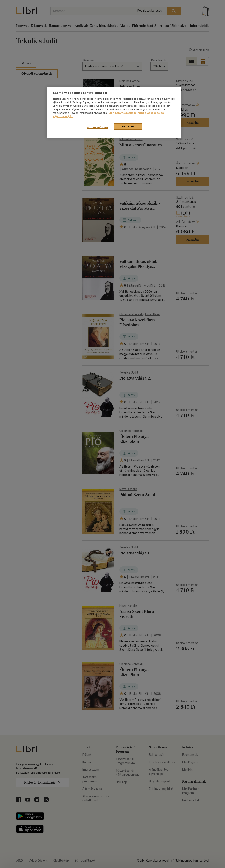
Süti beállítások (98, 127)
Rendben (128, 126)
